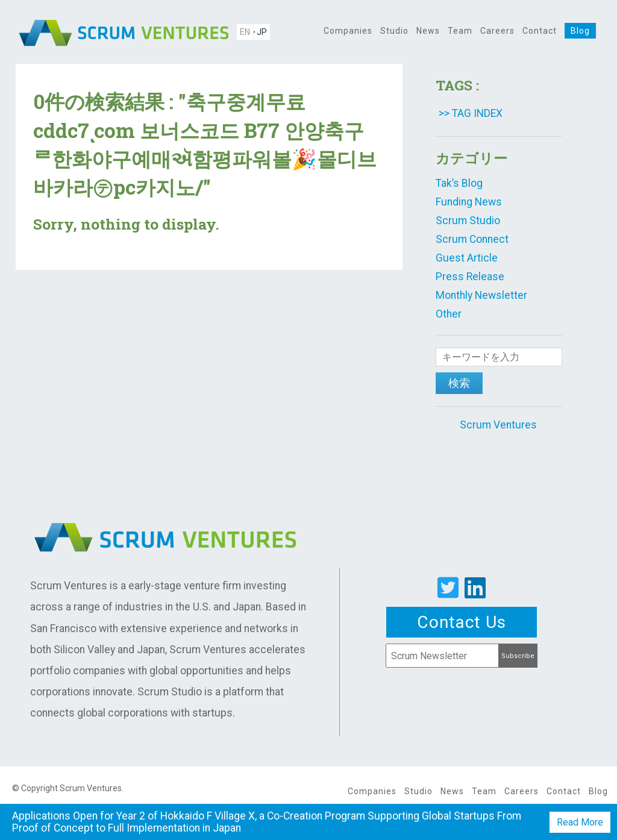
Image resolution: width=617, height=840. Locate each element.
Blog (580, 31)
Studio (394, 31)
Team (460, 31)
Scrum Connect (472, 239)
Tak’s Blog (459, 183)
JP (262, 32)
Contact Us (462, 622)
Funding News (469, 202)
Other (449, 314)
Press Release (470, 277)
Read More (580, 822)
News (428, 31)
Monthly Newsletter (481, 295)
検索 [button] (459, 383)
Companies (348, 31)
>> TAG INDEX (471, 113)
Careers (497, 31)
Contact (540, 31)
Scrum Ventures (498, 425)
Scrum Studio (468, 221)
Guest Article (467, 258)
